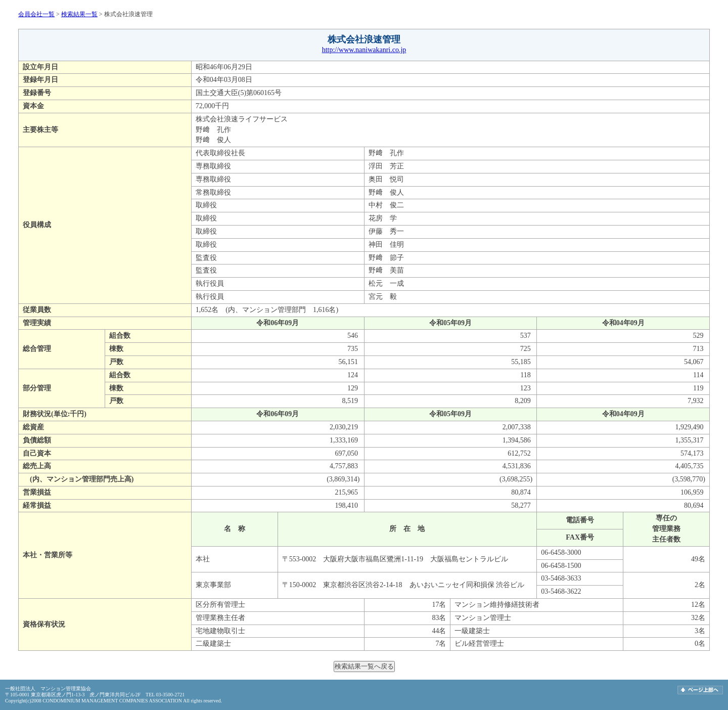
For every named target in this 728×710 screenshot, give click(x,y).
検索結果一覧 (79, 14)
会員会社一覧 (36, 14)
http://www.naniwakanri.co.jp (364, 50)
